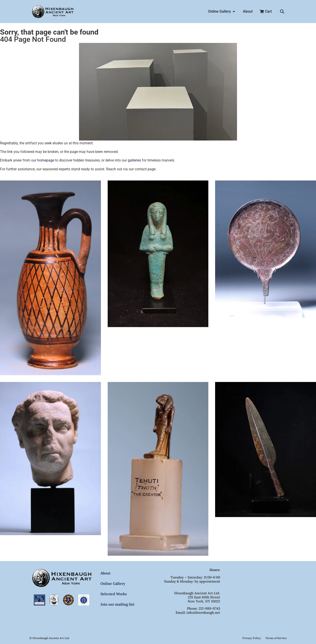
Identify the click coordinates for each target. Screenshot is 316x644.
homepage (46, 160)
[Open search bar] (282, 12)
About (105, 573)
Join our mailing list (117, 604)
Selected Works (114, 594)
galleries (134, 160)
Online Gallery (113, 583)
